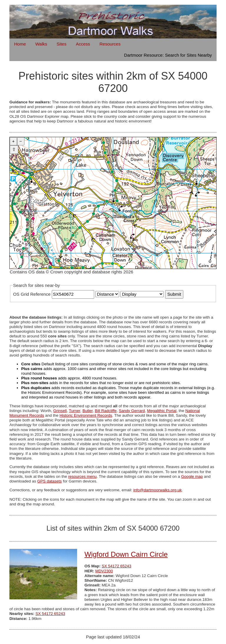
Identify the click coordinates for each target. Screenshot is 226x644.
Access (83, 44)
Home (20, 44)
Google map (192, 476)
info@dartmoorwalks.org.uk (158, 490)
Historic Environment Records (86, 415)
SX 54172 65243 (117, 566)
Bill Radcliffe (106, 411)
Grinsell (60, 411)
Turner (75, 411)
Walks (41, 44)
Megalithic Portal (162, 411)
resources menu (83, 476)
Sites (61, 44)
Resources (110, 44)
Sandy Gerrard (132, 411)
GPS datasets (50, 481)
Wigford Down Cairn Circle (126, 554)
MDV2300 (104, 571)
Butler (88, 411)
